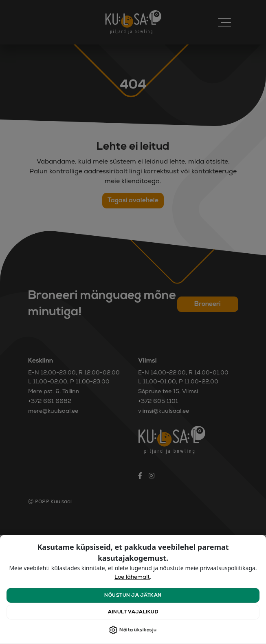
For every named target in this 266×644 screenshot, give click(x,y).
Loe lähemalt (132, 577)
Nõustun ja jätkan (133, 595)
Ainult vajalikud (133, 612)
